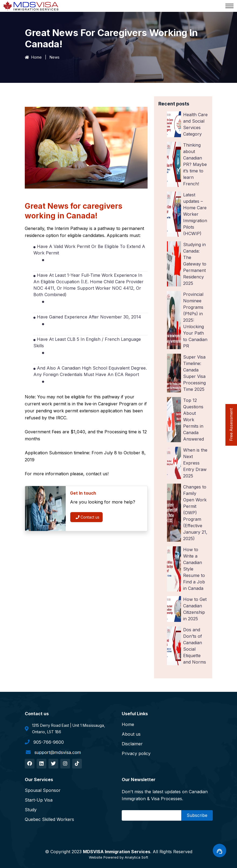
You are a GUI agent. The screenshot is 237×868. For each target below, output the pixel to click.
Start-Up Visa (39, 800)
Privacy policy (136, 753)
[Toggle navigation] (229, 6)
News (55, 57)
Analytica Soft (136, 857)
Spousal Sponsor (43, 790)
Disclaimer (132, 744)
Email (129, 815)
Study (31, 810)
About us (131, 734)
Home (33, 57)
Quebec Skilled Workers (49, 819)
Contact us (88, 517)
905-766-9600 (44, 742)
